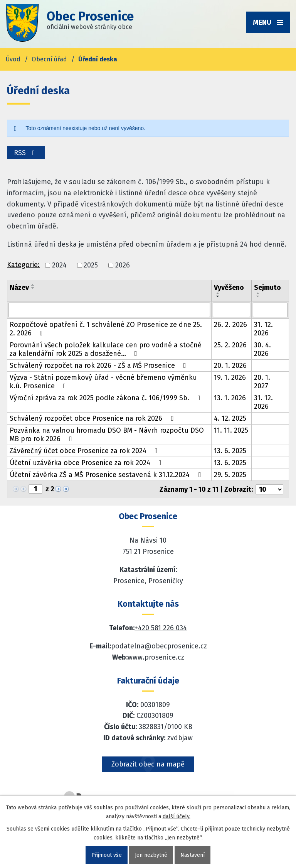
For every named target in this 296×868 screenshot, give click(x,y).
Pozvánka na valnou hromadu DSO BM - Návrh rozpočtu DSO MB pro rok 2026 (107, 435)
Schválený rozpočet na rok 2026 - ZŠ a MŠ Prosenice (99, 365)
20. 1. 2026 (230, 365)
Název (19, 288)
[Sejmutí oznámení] (270, 310)
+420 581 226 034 (161, 628)
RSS (26, 153)
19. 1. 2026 (230, 377)
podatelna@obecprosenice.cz (159, 646)
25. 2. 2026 (230, 345)
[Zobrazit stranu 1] (35, 489)
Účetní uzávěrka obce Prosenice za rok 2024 (87, 463)
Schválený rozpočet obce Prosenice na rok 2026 (93, 418)
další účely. (177, 816)
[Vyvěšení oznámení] (232, 310)
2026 (123, 265)
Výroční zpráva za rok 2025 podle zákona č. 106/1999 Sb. (107, 398)
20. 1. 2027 (262, 382)
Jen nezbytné (151, 855)
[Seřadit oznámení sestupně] (33, 288)
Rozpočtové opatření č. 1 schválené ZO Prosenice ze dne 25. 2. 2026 (106, 329)
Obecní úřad (49, 59)
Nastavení (193, 855)
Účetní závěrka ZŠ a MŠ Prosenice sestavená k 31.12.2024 (107, 475)
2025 (91, 265)
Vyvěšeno (229, 288)
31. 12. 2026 (263, 329)
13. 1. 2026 (230, 398)
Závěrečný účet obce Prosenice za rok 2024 (85, 451)
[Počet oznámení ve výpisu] (269, 489)
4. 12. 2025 (230, 418)
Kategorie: (23, 265)
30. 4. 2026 (262, 349)
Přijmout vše (107, 855)
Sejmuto (267, 288)
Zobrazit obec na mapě (148, 764)
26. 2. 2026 (230, 325)
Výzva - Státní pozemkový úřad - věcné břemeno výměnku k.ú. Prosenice (103, 382)
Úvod (13, 59)
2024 (59, 265)
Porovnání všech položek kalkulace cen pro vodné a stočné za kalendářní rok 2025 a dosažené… (106, 349)
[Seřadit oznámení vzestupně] (33, 285)
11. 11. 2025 (231, 430)
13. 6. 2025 (230, 451)
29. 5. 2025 (230, 475)
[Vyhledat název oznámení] (109, 310)
